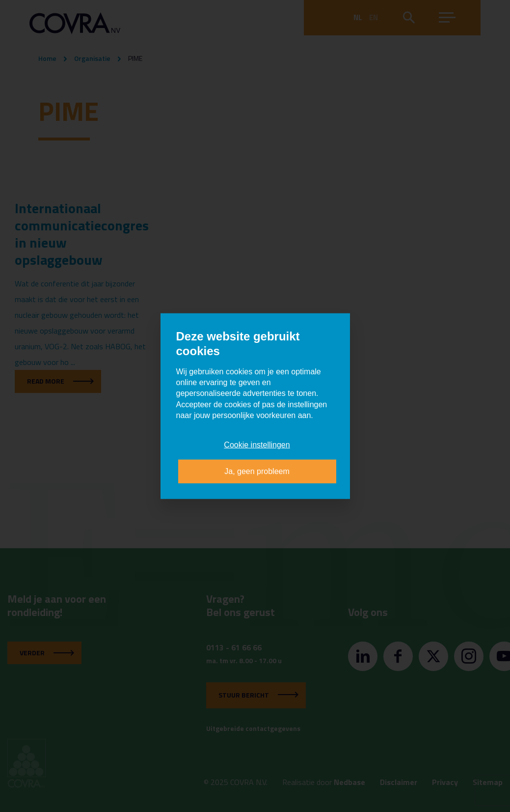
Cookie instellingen (257, 444)
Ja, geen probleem (257, 471)
